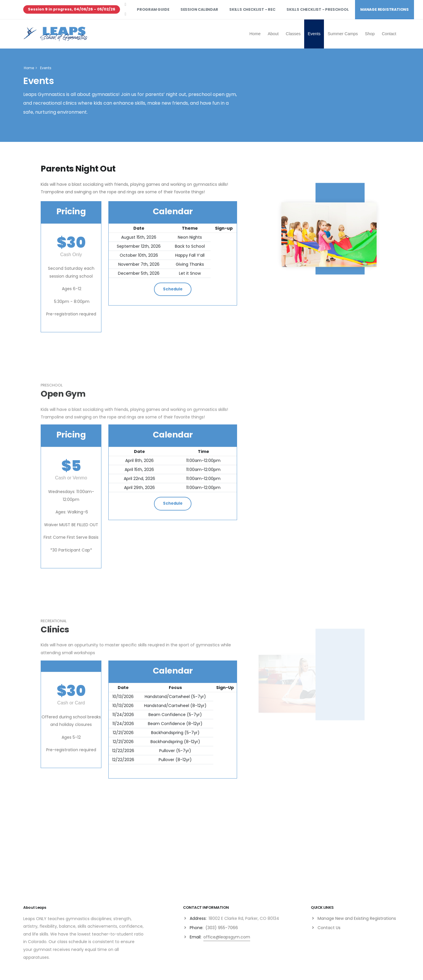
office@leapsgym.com (227, 937)
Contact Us (329, 928)
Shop (370, 34)
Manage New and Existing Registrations (357, 918)
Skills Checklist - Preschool (318, 9)
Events (314, 34)
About (273, 34)
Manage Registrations (385, 9)
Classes (293, 34)
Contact (389, 34)
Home (255, 34)
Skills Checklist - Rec (252, 9)
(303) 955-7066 (222, 928)
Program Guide (153, 9)
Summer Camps (343, 34)
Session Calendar (199, 9)
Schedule (173, 289)
